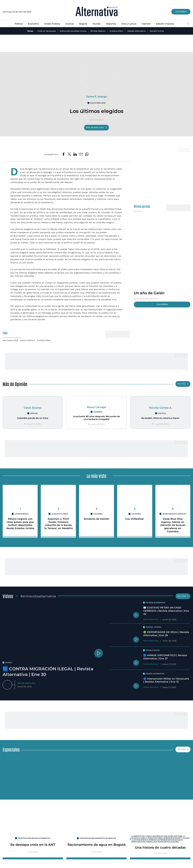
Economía (33, 24)
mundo (9, 663)
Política (19, 24)
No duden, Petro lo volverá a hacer (160, 418)
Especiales (11, 749)
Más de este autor (97, 128)
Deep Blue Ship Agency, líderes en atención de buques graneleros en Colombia (173, 525)
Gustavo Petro (116, 31)
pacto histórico (28, 340)
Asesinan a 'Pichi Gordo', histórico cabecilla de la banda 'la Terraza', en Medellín (58, 524)
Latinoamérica (21, 514)
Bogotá (83, 24)
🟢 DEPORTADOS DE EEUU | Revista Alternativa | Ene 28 (166, 634)
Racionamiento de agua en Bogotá (96, 845)
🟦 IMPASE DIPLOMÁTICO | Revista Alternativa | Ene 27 (165, 657)
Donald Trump (157, 31)
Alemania (98, 412)
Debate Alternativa (136, 31)
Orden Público (52, 24)
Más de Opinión (15, 384)
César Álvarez (33, 408)
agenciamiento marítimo (174, 514)
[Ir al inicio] (97, 12)
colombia (98, 514)
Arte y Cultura (129, 24)
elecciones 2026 (98, 103)
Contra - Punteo (154, 627)
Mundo (96, 24)
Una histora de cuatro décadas (160, 847)
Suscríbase (181, 12)
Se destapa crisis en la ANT (33, 845)
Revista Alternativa (27, 683)
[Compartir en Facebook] (64, 154)
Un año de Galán (149, 293)
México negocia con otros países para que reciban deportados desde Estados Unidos (20, 524)
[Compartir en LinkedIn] (75, 154)
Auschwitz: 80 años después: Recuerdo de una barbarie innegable (96, 418)
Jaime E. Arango (97, 97)
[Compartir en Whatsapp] (87, 154)
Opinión (146, 24)
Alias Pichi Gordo (60, 514)
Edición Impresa (165, 24)
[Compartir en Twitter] (69, 154)
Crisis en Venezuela (47, 31)
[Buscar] (188, 24)
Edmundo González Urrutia (73, 31)
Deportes (111, 24)
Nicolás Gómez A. (160, 408)
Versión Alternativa (155, 603)
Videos (8, 596)
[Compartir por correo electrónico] (81, 154)
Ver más (183, 384)
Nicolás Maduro (98, 31)
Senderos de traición (96, 519)
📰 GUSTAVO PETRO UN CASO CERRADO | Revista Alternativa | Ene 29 (166, 611)
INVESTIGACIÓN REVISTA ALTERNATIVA (34, 838)
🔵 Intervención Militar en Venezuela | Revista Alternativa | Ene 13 (166, 680)
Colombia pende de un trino (33, 418)
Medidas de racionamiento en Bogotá (98, 838)
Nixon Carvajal (96, 407)
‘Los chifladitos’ (135, 519)
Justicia (70, 24)
